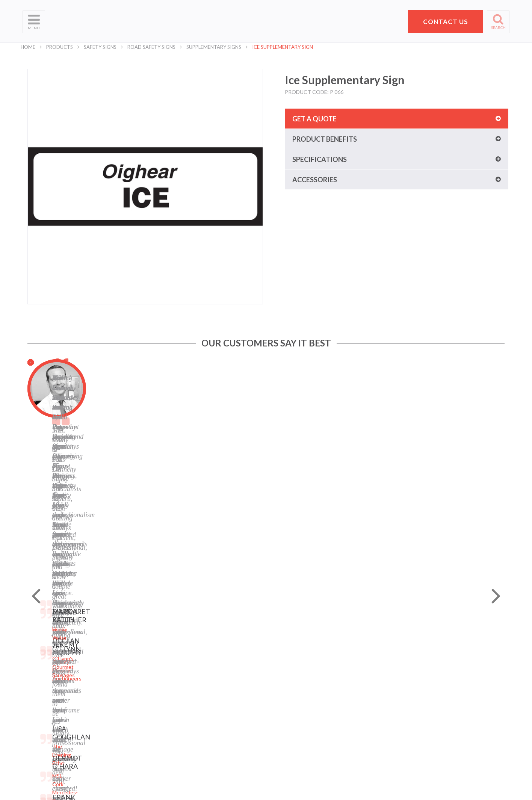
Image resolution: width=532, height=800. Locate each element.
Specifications (320, 159)
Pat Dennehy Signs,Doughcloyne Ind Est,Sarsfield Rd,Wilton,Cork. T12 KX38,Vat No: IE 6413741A (427, 671)
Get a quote (314, 119)
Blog (193, 686)
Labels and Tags (123, 686)
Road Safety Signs (151, 47)
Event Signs (119, 733)
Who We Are (38, 658)
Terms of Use (203, 668)
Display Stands (122, 696)
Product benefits (325, 139)
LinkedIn (198, 705)
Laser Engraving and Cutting (138, 658)
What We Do (38, 668)
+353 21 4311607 (424, 710)
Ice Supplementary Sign (283, 47)
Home (28, 47)
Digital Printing (122, 649)
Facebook (199, 696)
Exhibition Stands (125, 743)
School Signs (37, 715)
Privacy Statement (209, 658)
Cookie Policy (203, 677)
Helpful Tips (37, 686)
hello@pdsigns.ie (424, 719)
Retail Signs (119, 752)
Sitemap (197, 649)
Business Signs (122, 668)
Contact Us (36, 696)
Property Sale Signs (128, 715)
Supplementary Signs (214, 47)
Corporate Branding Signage (138, 724)
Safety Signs (100, 47)
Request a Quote (43, 705)
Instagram (199, 715)
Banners (115, 677)
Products (60, 47)
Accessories (315, 180)
